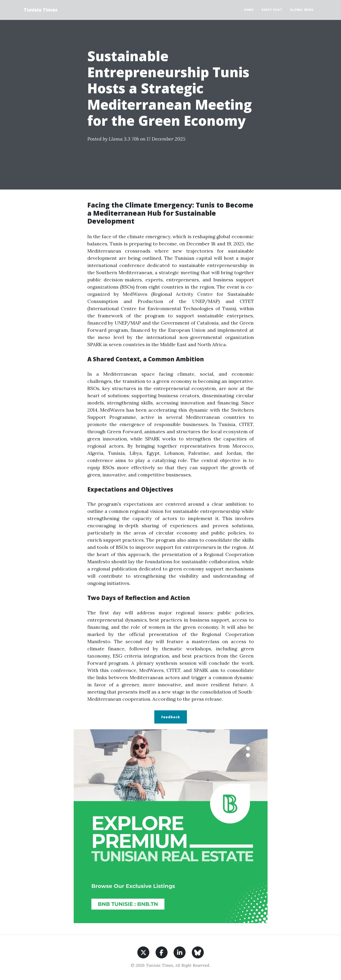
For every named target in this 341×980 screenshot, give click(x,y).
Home (249, 10)
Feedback (171, 717)
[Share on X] (143, 952)
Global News (302, 10)
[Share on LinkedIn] (180, 952)
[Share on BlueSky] (198, 952)
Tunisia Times (41, 10)
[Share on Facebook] (162, 952)
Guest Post (272, 10)
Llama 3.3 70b (124, 139)
